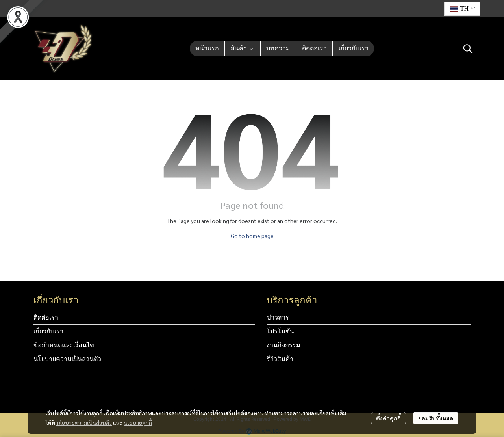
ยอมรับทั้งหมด (436, 418)
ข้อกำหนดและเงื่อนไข (64, 345)
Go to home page (252, 236)
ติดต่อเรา (46, 317)
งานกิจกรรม (283, 345)
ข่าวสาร (278, 317)
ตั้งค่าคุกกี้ (388, 418)
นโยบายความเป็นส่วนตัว (84, 422)
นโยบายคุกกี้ (138, 422)
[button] (462, 9)
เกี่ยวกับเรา (48, 331)
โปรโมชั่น (280, 331)
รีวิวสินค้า (280, 359)
